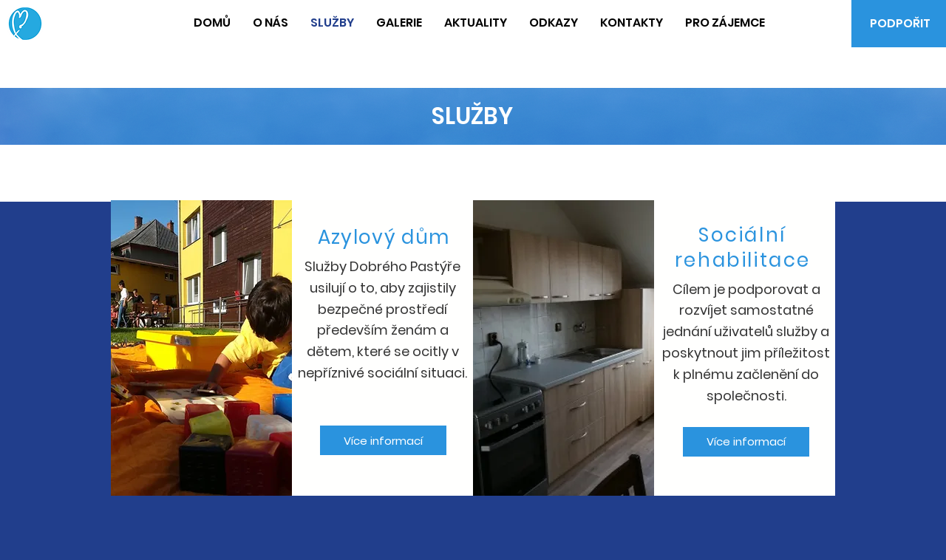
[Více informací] (383, 440)
